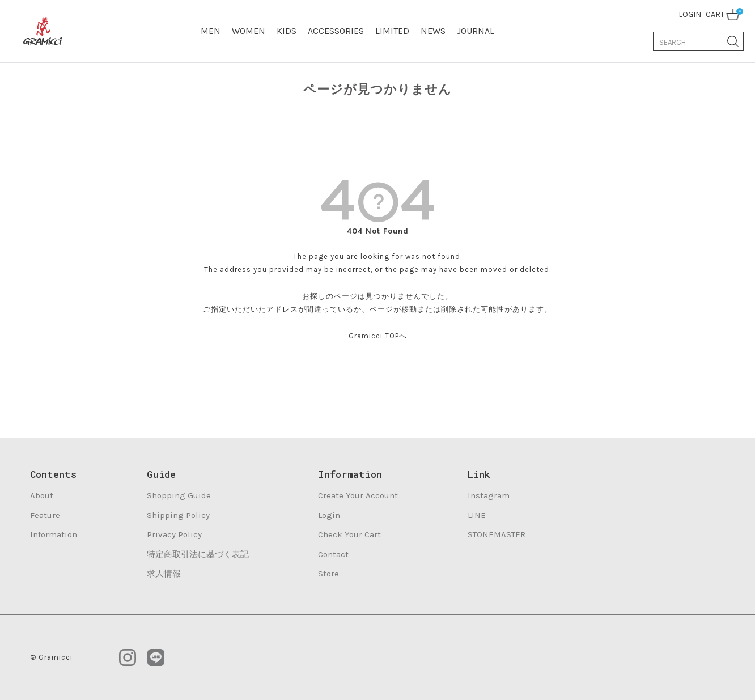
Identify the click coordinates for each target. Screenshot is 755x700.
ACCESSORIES (336, 31)
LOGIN (690, 14)
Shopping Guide (179, 495)
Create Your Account (358, 495)
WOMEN (249, 31)
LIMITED (392, 31)
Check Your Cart (349, 534)
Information (54, 534)
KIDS (287, 31)
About (42, 495)
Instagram (489, 495)
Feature (45, 515)
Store (328, 574)
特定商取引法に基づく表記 (198, 554)
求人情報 (164, 574)
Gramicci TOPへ (378, 336)
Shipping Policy (178, 515)
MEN (211, 31)
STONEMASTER (497, 534)
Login (329, 515)
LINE (477, 515)
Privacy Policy (174, 534)
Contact (333, 554)
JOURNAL (476, 31)
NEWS (433, 31)
